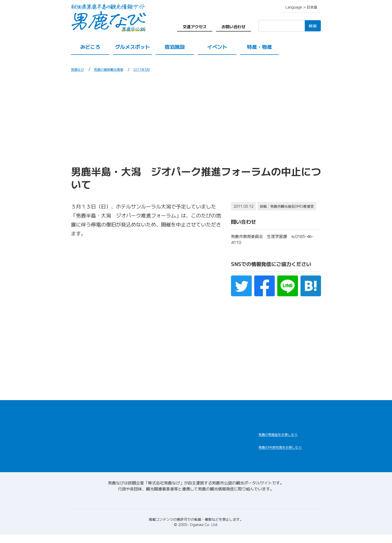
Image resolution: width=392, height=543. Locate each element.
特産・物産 (259, 47)
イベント (217, 47)
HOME (78, 415)
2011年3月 (153, 69)
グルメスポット (132, 47)
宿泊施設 (175, 47)
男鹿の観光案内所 (214, 434)
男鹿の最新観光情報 (115, 69)
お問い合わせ (233, 27)
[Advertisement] (196, 118)
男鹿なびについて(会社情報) (196, 507)
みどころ (90, 47)
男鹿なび (79, 69)
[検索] (282, 26)
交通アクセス (195, 27)
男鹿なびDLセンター (286, 457)
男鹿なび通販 (278, 438)
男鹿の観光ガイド (214, 446)
